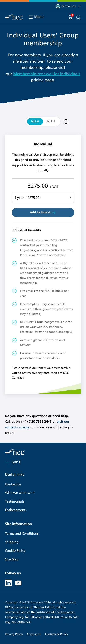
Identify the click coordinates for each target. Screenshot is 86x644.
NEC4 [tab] (35, 121)
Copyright (34, 634)
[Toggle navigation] (31, 17)
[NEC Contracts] (14, 17)
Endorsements (16, 510)
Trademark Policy (56, 634)
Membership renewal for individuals (47, 74)
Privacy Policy (14, 634)
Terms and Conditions (22, 534)
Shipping (12, 542)
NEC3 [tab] (51, 121)
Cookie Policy (15, 551)
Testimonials (14, 502)
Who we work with (20, 493)
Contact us (13, 484)
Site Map (12, 559)
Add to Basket (43, 213)
